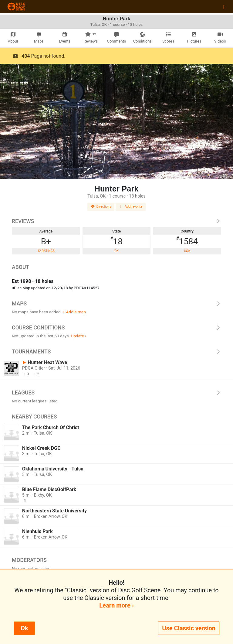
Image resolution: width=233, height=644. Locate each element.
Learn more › (116, 605)
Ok (24, 628)
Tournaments (116, 352)
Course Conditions (116, 328)
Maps (116, 304)
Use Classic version (189, 628)
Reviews (116, 221)
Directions (101, 207)
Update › (78, 336)
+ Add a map (74, 312)
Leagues (116, 393)
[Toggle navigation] (224, 7)
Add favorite (131, 207)
